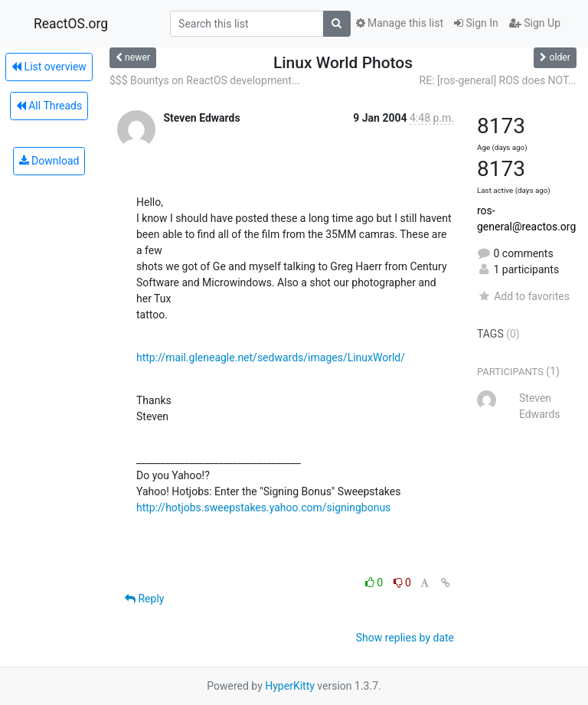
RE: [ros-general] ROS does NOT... (498, 80)
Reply (144, 599)
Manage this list (400, 23)
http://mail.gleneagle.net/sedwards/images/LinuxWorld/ (271, 357)
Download (49, 161)
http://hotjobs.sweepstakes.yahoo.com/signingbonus (263, 508)
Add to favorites (523, 296)
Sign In (476, 23)
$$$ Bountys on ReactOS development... (205, 80)
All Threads (49, 106)
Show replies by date (405, 638)
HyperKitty (290, 686)
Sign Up (535, 23)
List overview (49, 67)
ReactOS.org (71, 24)
